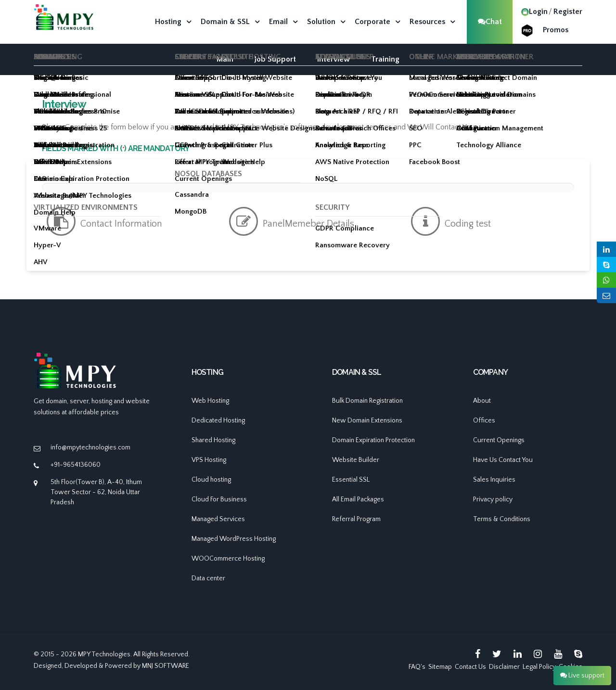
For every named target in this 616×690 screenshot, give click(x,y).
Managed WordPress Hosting (234, 539)
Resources (427, 22)
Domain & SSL (225, 22)
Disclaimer (504, 667)
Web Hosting (210, 401)
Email (278, 22)
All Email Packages (358, 499)
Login (534, 12)
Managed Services (218, 519)
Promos (556, 30)
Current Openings (499, 440)
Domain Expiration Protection (373, 440)
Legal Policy (539, 667)
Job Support (275, 59)
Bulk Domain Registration (367, 401)
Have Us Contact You (503, 460)
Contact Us (470, 667)
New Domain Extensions (367, 421)
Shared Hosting (213, 440)
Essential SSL (351, 480)
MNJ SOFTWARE (166, 666)
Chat (490, 22)
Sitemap (440, 667)
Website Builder (356, 460)
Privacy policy (493, 499)
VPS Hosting (209, 460)
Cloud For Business (219, 499)
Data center (208, 578)
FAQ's (417, 667)
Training (385, 59)
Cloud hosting (211, 480)
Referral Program (356, 519)
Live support (582, 676)
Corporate (372, 22)
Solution (321, 22)
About (482, 401)
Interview (334, 59)
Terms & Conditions (502, 519)
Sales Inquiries (494, 480)
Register (568, 12)
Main (225, 59)
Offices (484, 421)
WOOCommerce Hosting (228, 559)
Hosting (168, 22)
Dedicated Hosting (218, 421)
